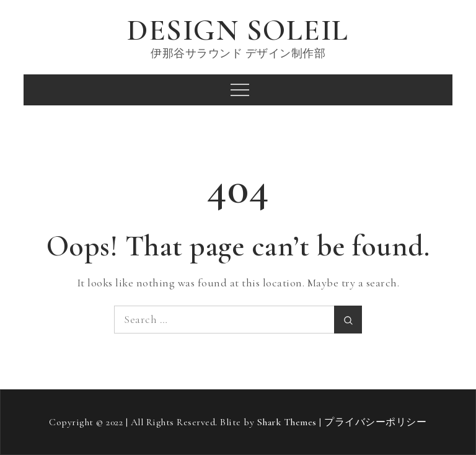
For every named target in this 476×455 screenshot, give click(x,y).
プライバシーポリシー (375, 422)
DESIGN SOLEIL (238, 30)
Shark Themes (289, 422)
